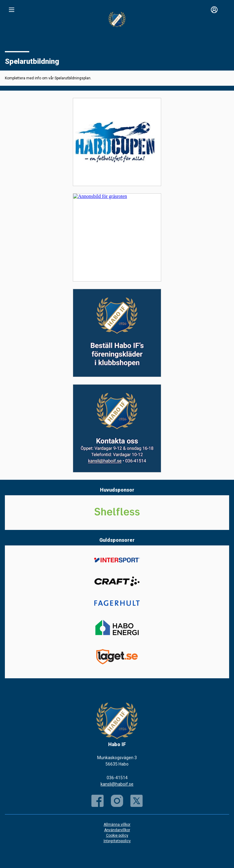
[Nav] (12, 10)
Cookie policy (117, 835)
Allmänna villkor (117, 825)
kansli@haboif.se (117, 784)
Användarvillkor (117, 830)
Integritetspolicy (117, 841)
